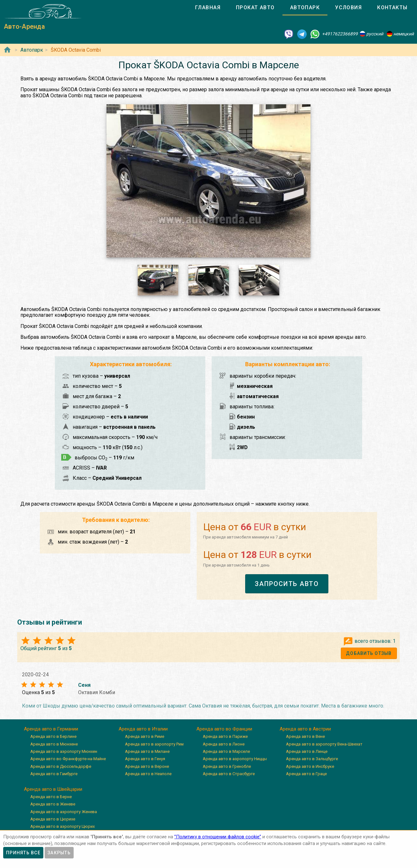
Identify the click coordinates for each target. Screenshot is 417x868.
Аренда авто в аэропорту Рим (154, 744)
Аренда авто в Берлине (53, 736)
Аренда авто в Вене (305, 736)
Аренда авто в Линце (307, 751)
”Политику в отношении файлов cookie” (218, 837)
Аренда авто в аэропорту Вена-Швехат (324, 744)
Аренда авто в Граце (306, 774)
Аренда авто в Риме (145, 736)
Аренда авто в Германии (51, 729)
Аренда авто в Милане (147, 751)
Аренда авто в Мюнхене (54, 744)
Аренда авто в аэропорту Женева (64, 812)
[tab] (208, 8)
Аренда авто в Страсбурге (229, 774)
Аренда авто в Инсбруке (310, 766)
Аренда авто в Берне (51, 797)
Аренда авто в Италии (143, 729)
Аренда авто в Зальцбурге (312, 759)
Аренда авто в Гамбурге (54, 774)
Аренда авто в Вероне (147, 766)
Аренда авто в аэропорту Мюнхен (64, 751)
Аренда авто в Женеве (53, 804)
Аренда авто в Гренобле (227, 766)
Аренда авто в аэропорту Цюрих (62, 826)
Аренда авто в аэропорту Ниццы (235, 759)
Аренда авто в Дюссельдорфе (61, 766)
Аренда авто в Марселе (226, 751)
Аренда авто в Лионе (224, 744)
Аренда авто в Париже (225, 736)
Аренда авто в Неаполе (148, 774)
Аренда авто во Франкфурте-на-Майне (68, 759)
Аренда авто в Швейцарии (53, 789)
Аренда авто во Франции (224, 729)
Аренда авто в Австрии (305, 729)
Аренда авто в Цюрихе (53, 819)
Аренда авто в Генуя (145, 759)
